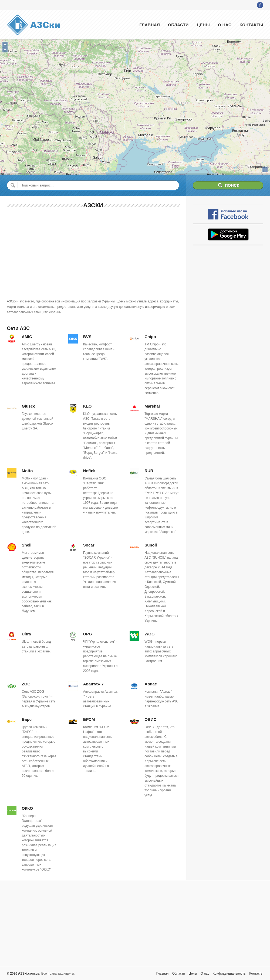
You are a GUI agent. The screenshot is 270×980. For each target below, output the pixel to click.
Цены (203, 25)
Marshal (152, 406)
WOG (150, 634)
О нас (225, 25)
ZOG (26, 684)
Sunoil (151, 545)
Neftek (89, 471)
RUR (149, 471)
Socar (89, 545)
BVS (87, 337)
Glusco (29, 406)
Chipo (150, 337)
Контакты (251, 25)
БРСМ (89, 719)
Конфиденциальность (229, 974)
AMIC (27, 337)
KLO (87, 406)
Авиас (151, 684)
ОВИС (150, 719)
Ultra (26, 634)
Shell (27, 545)
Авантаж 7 (93, 684)
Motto (27, 471)
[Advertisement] (93, 253)
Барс (27, 719)
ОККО (28, 808)
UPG (88, 634)
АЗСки (93, 205)
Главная (150, 25)
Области (178, 25)
